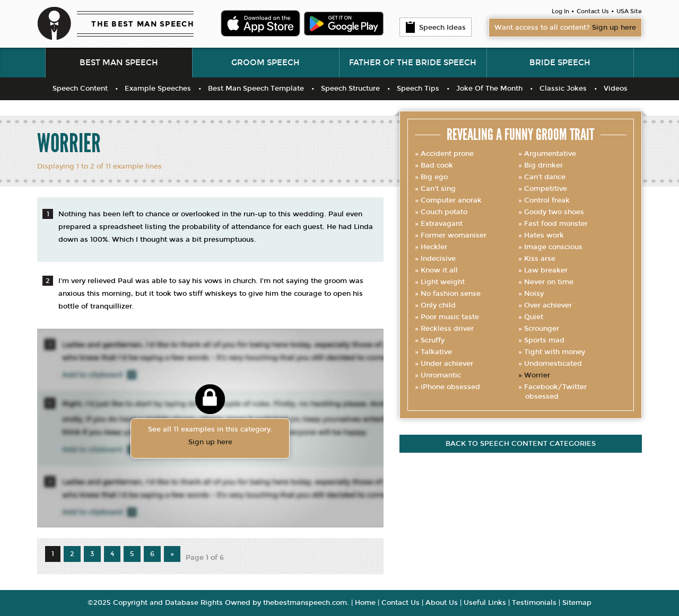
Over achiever (548, 305)
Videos (616, 89)
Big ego (434, 177)
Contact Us (593, 11)
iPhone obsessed (450, 387)
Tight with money (555, 352)
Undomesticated (553, 364)
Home (365, 603)
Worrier (537, 375)
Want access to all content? (565, 28)
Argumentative (550, 154)
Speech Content (80, 89)
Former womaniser (454, 235)
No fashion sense (451, 294)
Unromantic (441, 375)
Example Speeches (158, 89)
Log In (560, 11)
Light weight (443, 282)
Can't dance (545, 177)
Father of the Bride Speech (413, 63)
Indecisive (438, 259)
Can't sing (438, 189)
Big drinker (543, 165)
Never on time (549, 282)
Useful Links (485, 603)
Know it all (439, 270)
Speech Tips (418, 89)
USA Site (629, 11)
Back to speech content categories (521, 444)
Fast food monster (556, 224)
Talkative (436, 352)
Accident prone (447, 154)
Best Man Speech (119, 63)
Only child (438, 305)
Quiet (534, 317)
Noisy (534, 294)
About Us (442, 603)
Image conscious (553, 247)
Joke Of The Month (489, 89)
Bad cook (437, 165)
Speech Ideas (436, 27)
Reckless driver (447, 329)
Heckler (434, 247)
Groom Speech (265, 63)
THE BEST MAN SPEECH (143, 24)
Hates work (544, 235)
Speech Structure (350, 89)
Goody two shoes (554, 212)
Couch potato (444, 212)
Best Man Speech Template (256, 89)
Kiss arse (540, 259)
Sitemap (577, 603)
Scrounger (542, 329)
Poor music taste (450, 317)
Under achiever (447, 364)
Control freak (547, 200)
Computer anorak (451, 200)
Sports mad (544, 340)
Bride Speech (560, 63)
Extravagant (442, 224)
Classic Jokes (563, 89)
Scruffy (433, 340)
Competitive (546, 189)
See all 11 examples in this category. (210, 437)
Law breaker (546, 270)
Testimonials (534, 603)
